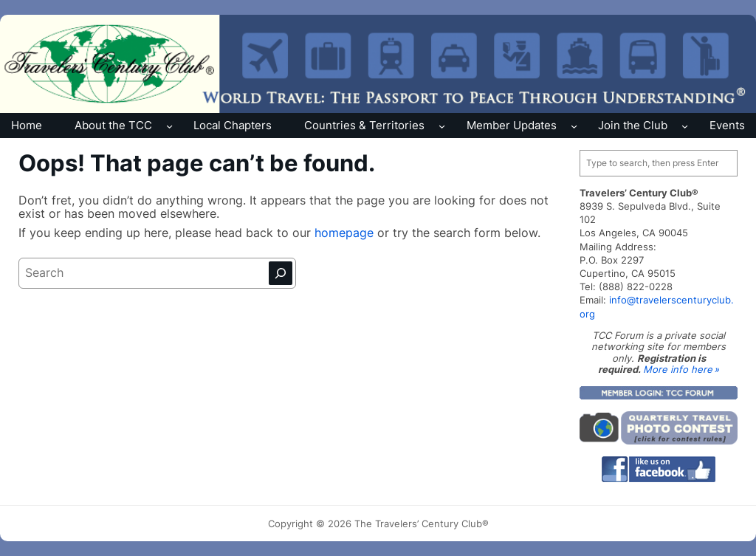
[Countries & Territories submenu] (442, 125)
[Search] (281, 273)
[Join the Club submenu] (685, 125)
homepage (346, 233)
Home (27, 125)
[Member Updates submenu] (574, 125)
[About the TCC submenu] (169, 125)
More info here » (681, 369)
